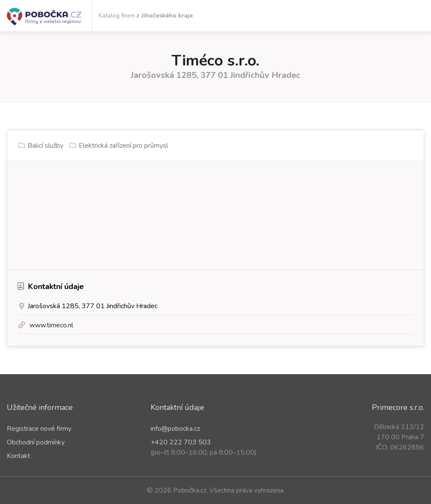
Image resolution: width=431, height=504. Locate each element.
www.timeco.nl (51, 325)
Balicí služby (46, 146)
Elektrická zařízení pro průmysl (123, 146)
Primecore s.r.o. (398, 407)
